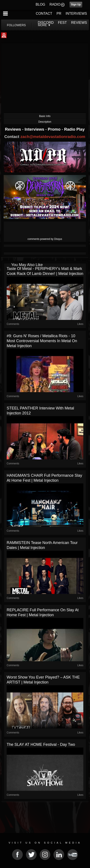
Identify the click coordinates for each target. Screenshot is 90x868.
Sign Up (76, 5)
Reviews (14, 129)
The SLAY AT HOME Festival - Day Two (41, 744)
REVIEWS (79, 23)
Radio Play (74, 129)
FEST (62, 23)
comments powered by (45, 239)
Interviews (35, 129)
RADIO (55, 4)
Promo (55, 129)
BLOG (40, 4)
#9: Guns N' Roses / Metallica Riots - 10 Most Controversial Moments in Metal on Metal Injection (42, 341)
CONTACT (44, 14)
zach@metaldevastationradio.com (53, 137)
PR (59, 14)
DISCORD (46, 23)
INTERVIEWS (76, 14)
